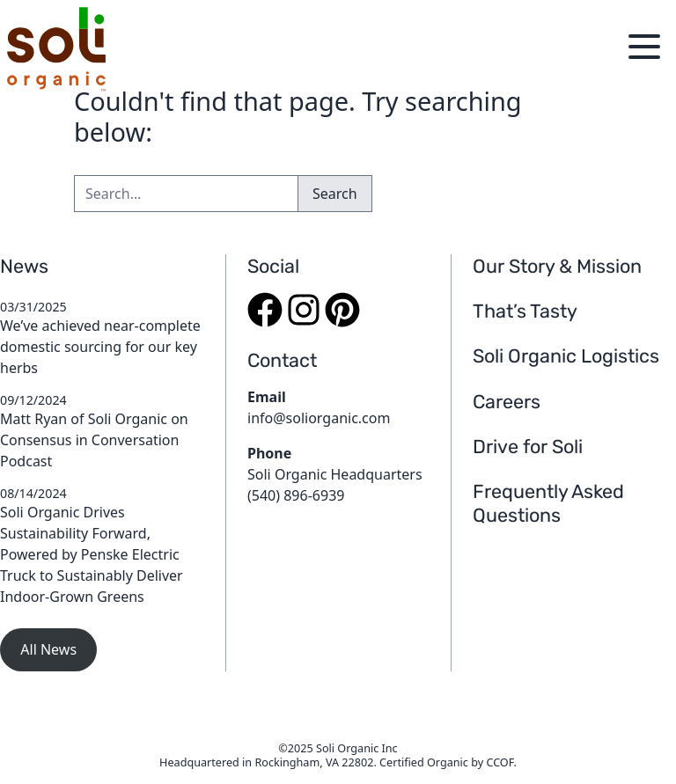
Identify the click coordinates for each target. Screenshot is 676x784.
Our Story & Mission (557, 266)
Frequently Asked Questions (548, 503)
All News (48, 649)
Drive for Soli (528, 447)
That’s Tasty (525, 311)
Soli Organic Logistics (566, 356)
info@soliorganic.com (319, 418)
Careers (507, 402)
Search (335, 194)
